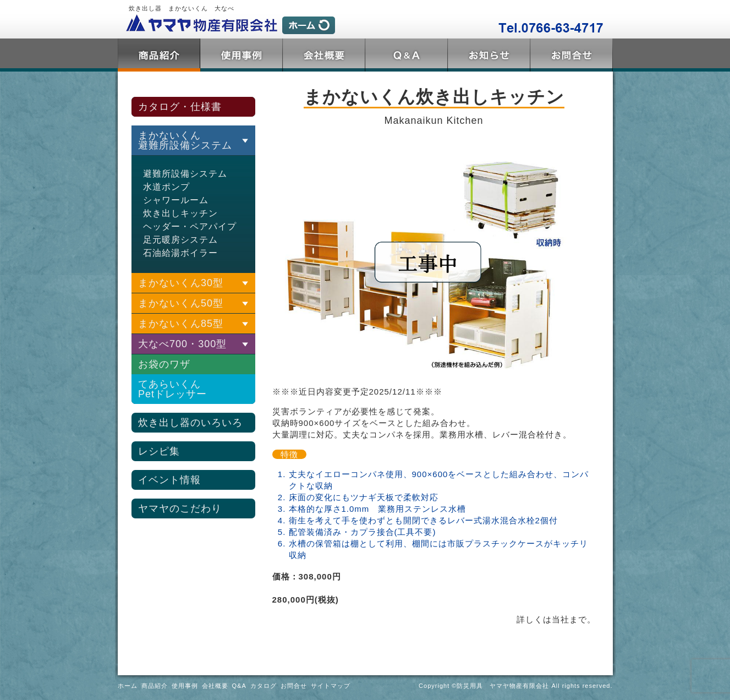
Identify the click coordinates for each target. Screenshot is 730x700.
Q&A (407, 55)
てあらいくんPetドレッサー (172, 389)
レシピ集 (159, 451)
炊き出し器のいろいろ (190, 423)
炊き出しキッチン (180, 213)
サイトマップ (331, 686)
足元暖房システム (180, 240)
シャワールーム (176, 200)
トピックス (489, 55)
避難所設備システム (185, 174)
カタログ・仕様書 (180, 107)
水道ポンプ (166, 187)
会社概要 (324, 55)
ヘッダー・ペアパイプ (190, 226)
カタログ (264, 686)
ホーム (128, 686)
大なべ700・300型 (182, 344)
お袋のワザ (164, 364)
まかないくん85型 (181, 324)
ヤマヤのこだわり (180, 508)
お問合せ (572, 55)
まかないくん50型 (181, 303)
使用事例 (241, 55)
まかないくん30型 (181, 283)
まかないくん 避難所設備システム (185, 140)
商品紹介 (159, 55)
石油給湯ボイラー (180, 253)
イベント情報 (169, 480)
